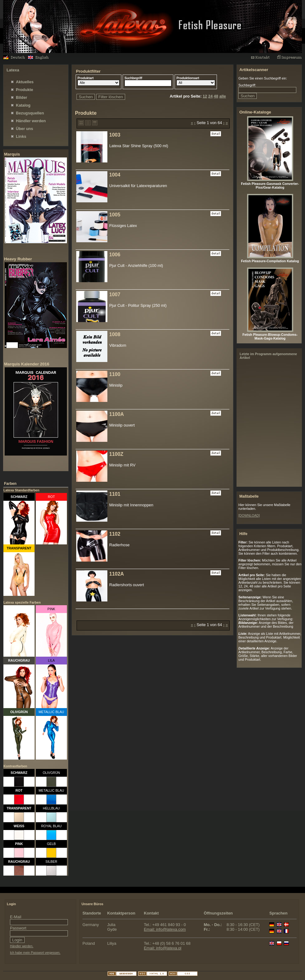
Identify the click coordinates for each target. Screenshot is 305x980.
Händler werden (31, 121)
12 (205, 96)
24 (210, 96)
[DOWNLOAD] (249, 515)
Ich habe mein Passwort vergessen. (35, 953)
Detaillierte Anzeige (95, 123)
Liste (88, 123)
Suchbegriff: (247, 85)
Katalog (23, 105)
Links (21, 136)
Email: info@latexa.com (165, 929)
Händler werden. (22, 946)
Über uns (24, 129)
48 (216, 96)
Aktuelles (25, 82)
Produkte (24, 90)
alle (223, 96)
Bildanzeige (81, 123)
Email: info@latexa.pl (162, 948)
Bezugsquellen (30, 113)
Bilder (21, 97)
